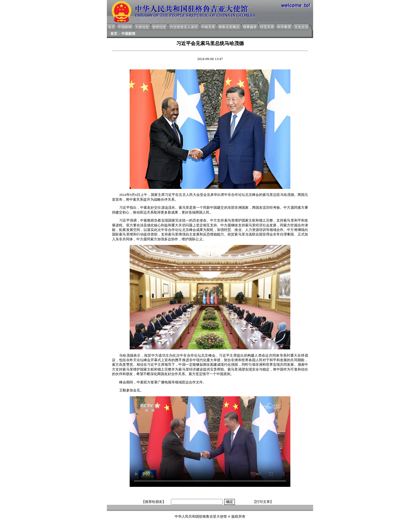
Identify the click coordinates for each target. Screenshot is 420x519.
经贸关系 (267, 27)
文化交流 (301, 27)
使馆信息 (159, 27)
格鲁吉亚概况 (229, 27)
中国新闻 (125, 27)
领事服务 (250, 27)
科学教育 (284, 27)
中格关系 (208, 27)
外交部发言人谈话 (184, 27)
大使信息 (142, 27)
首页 (111, 27)
